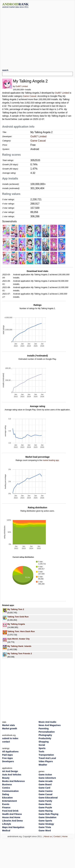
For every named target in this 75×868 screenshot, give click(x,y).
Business (7, 784)
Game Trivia (45, 827)
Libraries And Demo (13, 821)
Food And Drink (10, 811)
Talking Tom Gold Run (18, 617)
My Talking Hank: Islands (19, 646)
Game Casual (30, 96)
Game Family (45, 801)
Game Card (44, 788)
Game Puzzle (45, 808)
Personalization (47, 732)
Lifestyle (7, 824)
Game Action (45, 775)
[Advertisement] (29, 37)
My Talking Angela (16, 624)
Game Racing (46, 811)
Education (7, 798)
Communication (10, 791)
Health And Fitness (12, 814)
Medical (6, 831)
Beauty (6, 778)
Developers (8, 761)
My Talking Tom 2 (16, 609)
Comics (6, 788)
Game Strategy (46, 824)
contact (6, 742)
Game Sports (45, 821)
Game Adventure (47, 778)
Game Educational (48, 798)
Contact (57, 836)
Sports (42, 748)
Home (65, 836)
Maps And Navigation (13, 827)
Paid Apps (7, 755)
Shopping (44, 742)
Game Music (45, 804)
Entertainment (9, 801)
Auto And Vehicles (12, 775)
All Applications (10, 752)
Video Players (46, 761)
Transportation (46, 755)
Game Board (45, 784)
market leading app (51, 460)
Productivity (45, 738)
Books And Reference (13, 781)
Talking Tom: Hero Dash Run (21, 631)
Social (42, 745)
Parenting (44, 729)
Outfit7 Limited (22, 86)
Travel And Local (47, 758)
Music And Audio (47, 722)
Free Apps (7, 758)
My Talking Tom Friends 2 (20, 654)
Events (6, 804)
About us (48, 836)
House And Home (11, 817)
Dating (6, 794)
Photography (45, 735)
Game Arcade (46, 781)
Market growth (10, 729)
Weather (43, 765)
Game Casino (46, 791)
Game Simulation (47, 817)
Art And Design (10, 771)
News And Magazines (50, 725)
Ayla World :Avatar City (18, 639)
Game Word (45, 831)
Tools (41, 752)
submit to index (10, 738)
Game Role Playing (48, 814)
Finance (6, 808)
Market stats (9, 725)
